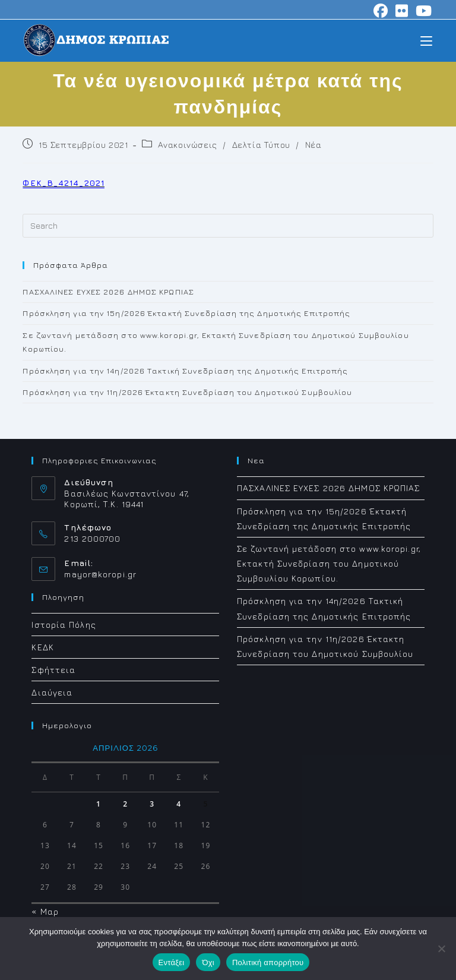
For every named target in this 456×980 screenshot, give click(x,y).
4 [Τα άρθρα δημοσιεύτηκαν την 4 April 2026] (179, 804)
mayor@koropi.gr (100, 574)
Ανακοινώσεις (188, 145)
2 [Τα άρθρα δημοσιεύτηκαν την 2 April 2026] (125, 804)
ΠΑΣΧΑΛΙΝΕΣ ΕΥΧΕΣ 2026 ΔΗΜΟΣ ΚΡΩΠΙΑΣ (108, 292)
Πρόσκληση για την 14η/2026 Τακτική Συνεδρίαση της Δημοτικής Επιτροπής (185, 371)
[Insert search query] (228, 226)
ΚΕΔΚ (42, 647)
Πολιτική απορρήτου (268, 962)
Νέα (313, 145)
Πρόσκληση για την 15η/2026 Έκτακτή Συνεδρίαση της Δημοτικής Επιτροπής (186, 313)
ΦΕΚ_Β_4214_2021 (64, 183)
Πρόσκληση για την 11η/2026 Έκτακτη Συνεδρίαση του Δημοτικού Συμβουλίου (187, 392)
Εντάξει (172, 962)
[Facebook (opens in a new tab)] (381, 11)
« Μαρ (45, 911)
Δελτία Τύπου (261, 145)
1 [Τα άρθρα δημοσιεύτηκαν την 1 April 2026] (99, 804)
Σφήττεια (53, 670)
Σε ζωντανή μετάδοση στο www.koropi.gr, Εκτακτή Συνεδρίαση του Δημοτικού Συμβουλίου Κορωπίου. (329, 563)
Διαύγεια (52, 692)
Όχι (208, 962)
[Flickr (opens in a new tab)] (402, 11)
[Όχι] (441, 949)
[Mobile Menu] (426, 40)
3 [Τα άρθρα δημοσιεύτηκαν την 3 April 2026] (152, 804)
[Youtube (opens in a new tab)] (422, 11)
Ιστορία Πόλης (64, 625)
